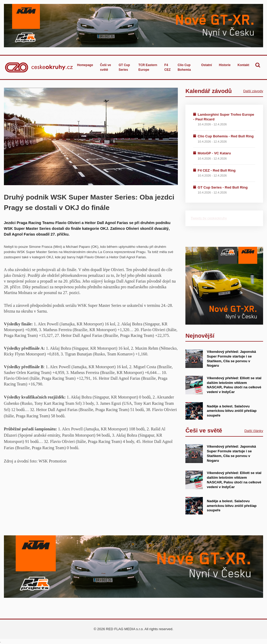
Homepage (85, 65)
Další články (254, 431)
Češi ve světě (106, 67)
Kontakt (243, 65)
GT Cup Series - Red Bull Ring (223, 187)
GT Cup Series (124, 67)
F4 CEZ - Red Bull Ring (217, 170)
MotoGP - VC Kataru (214, 153)
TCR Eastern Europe (148, 67)
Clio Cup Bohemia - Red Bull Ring (226, 136)
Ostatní (206, 65)
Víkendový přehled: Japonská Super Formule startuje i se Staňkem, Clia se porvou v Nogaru (231, 453)
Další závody (253, 91)
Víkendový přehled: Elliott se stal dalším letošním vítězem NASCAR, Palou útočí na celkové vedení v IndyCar (234, 385)
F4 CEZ (167, 67)
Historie (225, 65)
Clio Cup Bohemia (184, 67)
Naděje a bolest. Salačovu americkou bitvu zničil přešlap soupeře (232, 411)
